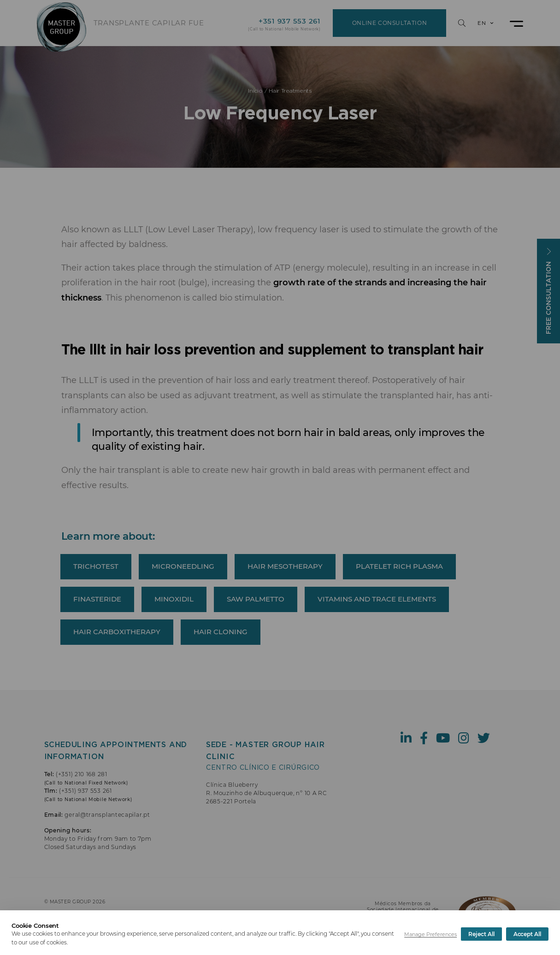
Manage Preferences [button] (430, 934)
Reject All (481, 934)
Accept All (527, 934)
